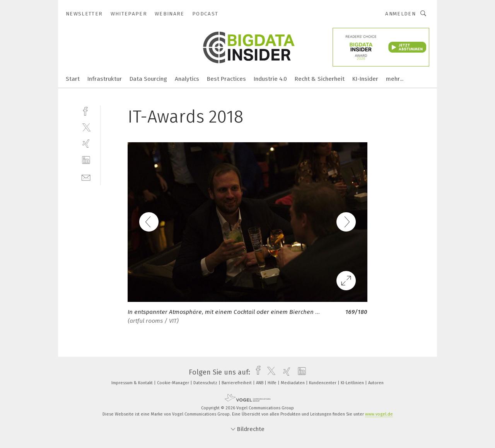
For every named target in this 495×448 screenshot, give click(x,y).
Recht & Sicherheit (320, 79)
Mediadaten (293, 383)
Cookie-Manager (174, 383)
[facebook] (86, 110)
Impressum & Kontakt (133, 383)
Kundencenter (323, 383)
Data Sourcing (148, 79)
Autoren (376, 383)
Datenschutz (206, 383)
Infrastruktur (105, 79)
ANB (260, 383)
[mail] (86, 177)
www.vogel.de (379, 414)
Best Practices (226, 79)
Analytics (187, 79)
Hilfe (273, 383)
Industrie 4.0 (270, 79)
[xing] (86, 144)
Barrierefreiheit (237, 383)
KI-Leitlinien (353, 383)
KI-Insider (365, 79)
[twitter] (86, 127)
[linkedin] (86, 160)
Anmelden (400, 14)
